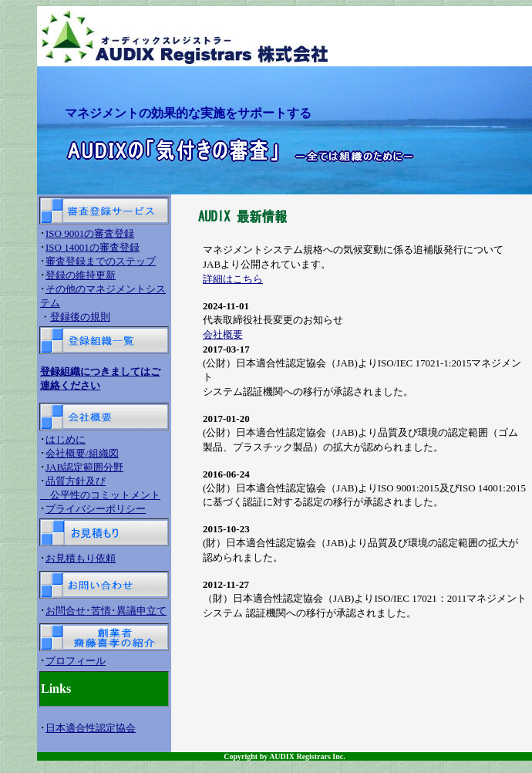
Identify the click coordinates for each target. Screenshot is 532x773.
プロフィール (76, 661)
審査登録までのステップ (101, 261)
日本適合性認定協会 (91, 728)
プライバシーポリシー (96, 509)
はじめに (66, 439)
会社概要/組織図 (82, 453)
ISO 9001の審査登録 (90, 233)
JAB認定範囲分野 (84, 467)
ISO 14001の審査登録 (93, 247)
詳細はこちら (233, 279)
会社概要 (223, 334)
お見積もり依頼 (81, 558)
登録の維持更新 (81, 275)
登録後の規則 (80, 317)
